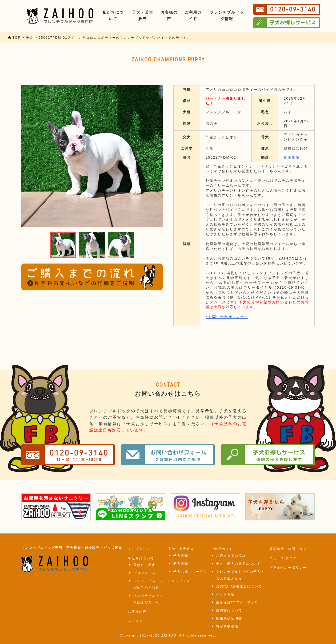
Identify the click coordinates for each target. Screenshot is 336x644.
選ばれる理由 (145, 565)
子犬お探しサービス (190, 572)
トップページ (139, 549)
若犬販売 (181, 564)
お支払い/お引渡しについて (239, 586)
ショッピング (179, 581)
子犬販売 (181, 556)
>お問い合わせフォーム (227, 317)
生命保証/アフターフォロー (239, 602)
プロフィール (145, 573)
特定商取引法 (227, 626)
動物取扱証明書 (229, 618)
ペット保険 (225, 594)
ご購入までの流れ (231, 556)
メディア (135, 621)
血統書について (229, 610)
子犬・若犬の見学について (238, 564)
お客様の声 (137, 612)
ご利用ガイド (222, 549)
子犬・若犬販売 (181, 549)
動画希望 (292, 157)
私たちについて (141, 558)
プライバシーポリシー (288, 568)
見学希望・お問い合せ (288, 549)
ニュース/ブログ (283, 558)
